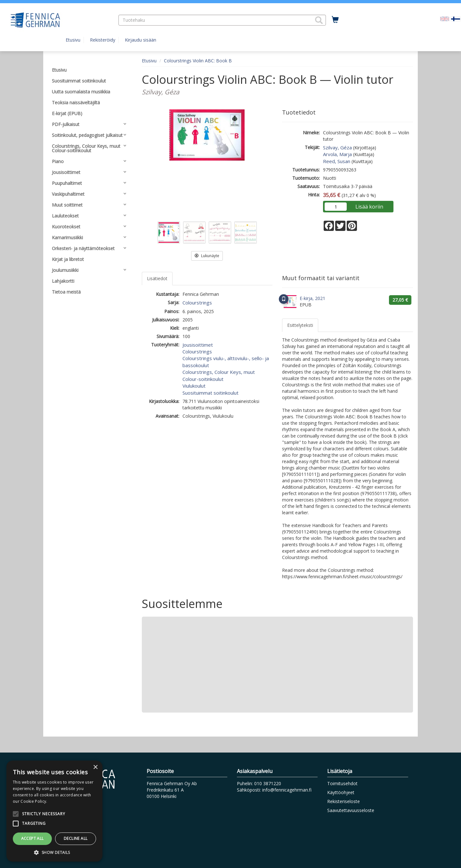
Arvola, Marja (337, 154)
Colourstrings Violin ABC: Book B (198, 61)
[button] (319, 20)
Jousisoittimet (198, 345)
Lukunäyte (207, 256)
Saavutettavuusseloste (351, 810)
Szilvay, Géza (337, 147)
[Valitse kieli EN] (445, 18)
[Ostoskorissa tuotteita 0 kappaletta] (335, 20)
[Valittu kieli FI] (456, 18)
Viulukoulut (194, 386)
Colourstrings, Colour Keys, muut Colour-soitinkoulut (219, 375)
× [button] (95, 767)
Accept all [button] (32, 838)
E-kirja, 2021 (312, 298)
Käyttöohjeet (341, 792)
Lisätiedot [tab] (157, 278)
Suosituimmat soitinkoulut (210, 393)
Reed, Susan (337, 161)
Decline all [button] (76, 838)
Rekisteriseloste (344, 801)
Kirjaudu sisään (141, 40)
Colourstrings (197, 303)
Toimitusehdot (342, 783)
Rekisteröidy (103, 40)
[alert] (54, 811)
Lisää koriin (369, 207)
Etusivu (73, 40)
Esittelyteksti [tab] (300, 325)
